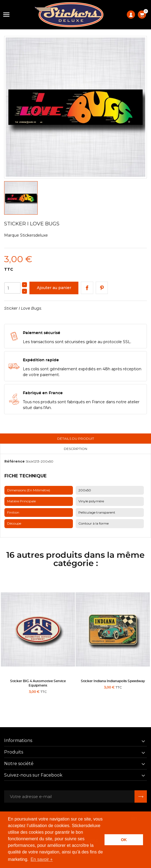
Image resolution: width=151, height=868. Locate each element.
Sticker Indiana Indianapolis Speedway (113, 681)
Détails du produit (76, 439)
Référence (15, 461)
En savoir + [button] (42, 859)
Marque (12, 235)
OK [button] (124, 840)
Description (75, 449)
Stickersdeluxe (34, 235)
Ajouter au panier (54, 288)
